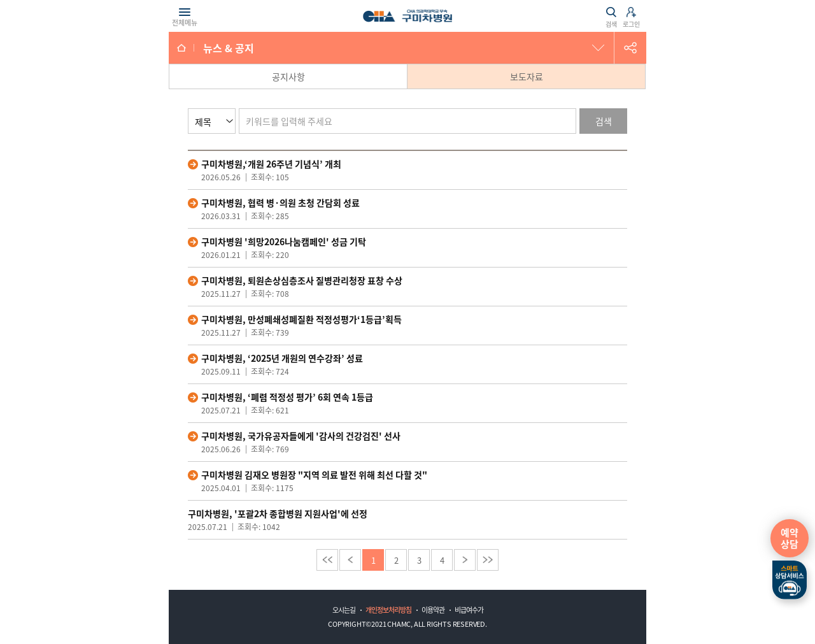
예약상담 (790, 538)
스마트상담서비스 (790, 580)
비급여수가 (469, 610)
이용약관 (433, 610)
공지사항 (288, 76)
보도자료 (527, 76)
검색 (604, 121)
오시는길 (344, 610)
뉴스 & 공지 (229, 48)
